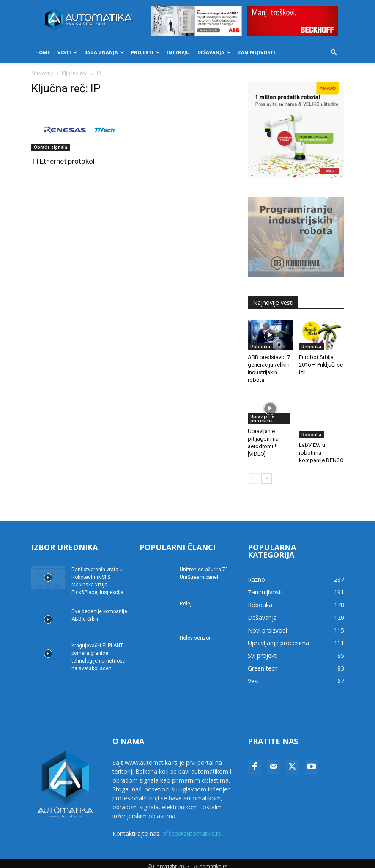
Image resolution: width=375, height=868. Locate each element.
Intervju (178, 52)
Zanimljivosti (256, 52)
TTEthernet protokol (63, 161)
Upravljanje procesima (262, 419)
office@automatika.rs (192, 827)
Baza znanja (104, 52)
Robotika (260, 347)
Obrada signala (51, 147)
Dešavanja (214, 52)
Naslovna (42, 73)
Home (42, 52)
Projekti (145, 52)
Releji (186, 597)
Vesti (67, 52)
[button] (334, 53)
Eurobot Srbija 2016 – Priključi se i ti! (321, 365)
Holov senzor (195, 632)
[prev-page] (253, 472)
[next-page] (267, 472)
